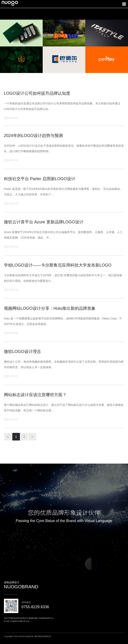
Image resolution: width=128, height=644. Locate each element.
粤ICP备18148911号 (43, 636)
